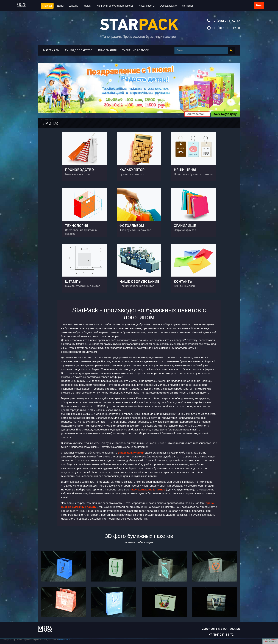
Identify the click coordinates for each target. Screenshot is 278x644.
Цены (60, 6)
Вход (259, 5)
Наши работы (147, 6)
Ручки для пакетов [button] (79, 50)
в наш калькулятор (131, 453)
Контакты (187, 6)
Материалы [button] (51, 50)
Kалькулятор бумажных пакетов (115, 6)
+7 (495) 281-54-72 (226, 21)
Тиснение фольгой (136, 50)
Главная (47, 6)
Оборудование (168, 6)
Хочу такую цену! (225, 114)
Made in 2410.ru (65, 640)
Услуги (87, 6)
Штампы (74, 6)
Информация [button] (107, 50)
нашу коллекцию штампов (148, 489)
